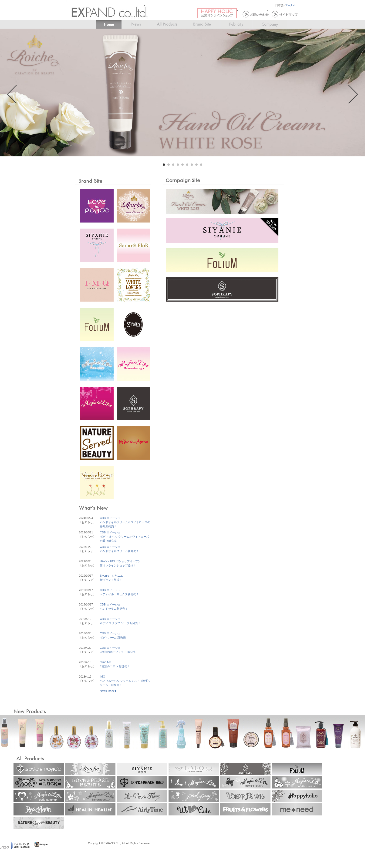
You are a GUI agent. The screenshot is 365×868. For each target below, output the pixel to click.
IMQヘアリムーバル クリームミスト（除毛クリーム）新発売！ (125, 681)
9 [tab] (201, 165)
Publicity (236, 25)
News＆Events (135, 25)
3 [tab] (173, 165)
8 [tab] (196, 165)
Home (106, 25)
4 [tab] (178, 165)
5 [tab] (182, 165)
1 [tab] (164, 165)
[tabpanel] (182, 92)
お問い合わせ (255, 14)
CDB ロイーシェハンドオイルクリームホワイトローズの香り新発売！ (125, 522)
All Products (167, 25)
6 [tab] (187, 165)
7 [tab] (192, 165)
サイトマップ (284, 14)
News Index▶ (109, 691)
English (291, 5)
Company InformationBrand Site (272, 25)
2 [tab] (169, 165)
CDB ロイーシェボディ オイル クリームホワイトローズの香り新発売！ (124, 537)
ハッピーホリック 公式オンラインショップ (219, 14)
